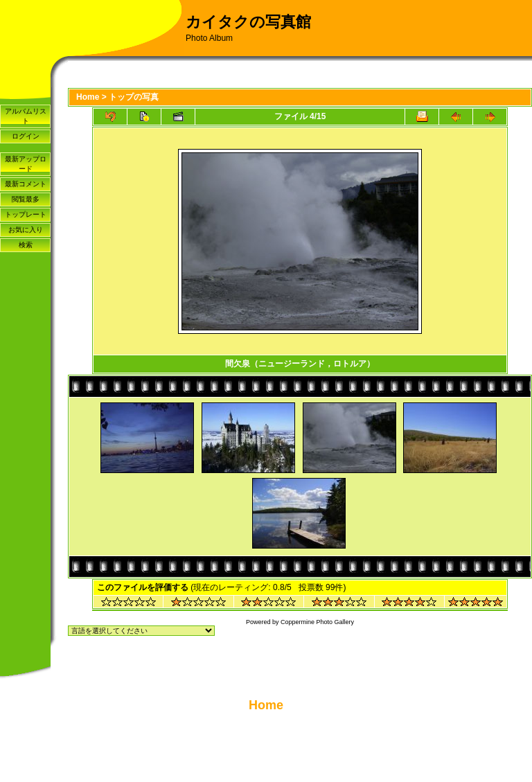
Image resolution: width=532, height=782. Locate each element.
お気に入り (26, 230)
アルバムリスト (26, 116)
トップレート (26, 214)
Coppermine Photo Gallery (317, 622)
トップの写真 (134, 97)
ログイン (26, 136)
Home (88, 97)
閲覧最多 (26, 199)
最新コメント (26, 184)
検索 (26, 245)
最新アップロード (26, 164)
